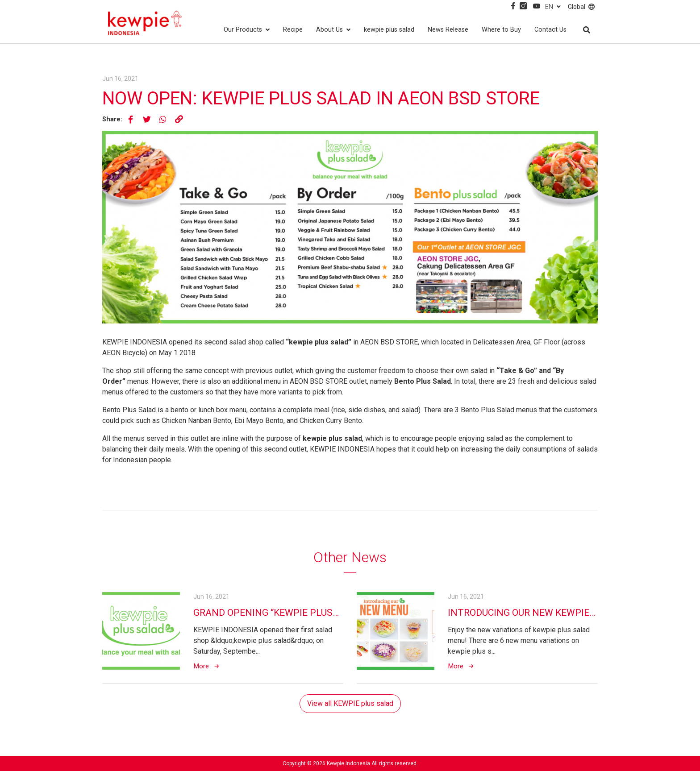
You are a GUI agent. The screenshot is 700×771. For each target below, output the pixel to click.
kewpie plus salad (389, 30)
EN (553, 7)
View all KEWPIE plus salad (350, 703)
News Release (448, 30)
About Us (333, 30)
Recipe (293, 30)
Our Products (247, 30)
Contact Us (550, 30)
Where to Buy (501, 30)
